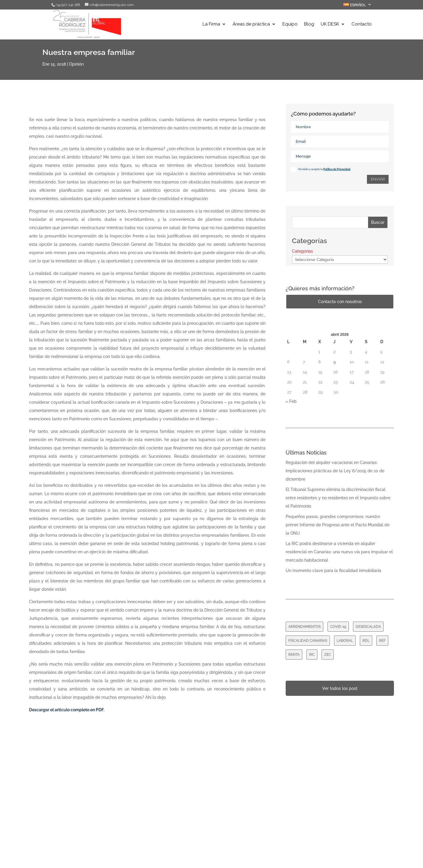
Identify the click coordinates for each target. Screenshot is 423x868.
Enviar (378, 179)
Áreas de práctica (251, 25)
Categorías (302, 251)
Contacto (362, 25)
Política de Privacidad (337, 169)
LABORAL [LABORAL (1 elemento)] (345, 641)
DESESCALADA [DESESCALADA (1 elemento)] (368, 627)
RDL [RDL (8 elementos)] (366, 641)
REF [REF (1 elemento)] (382, 641)
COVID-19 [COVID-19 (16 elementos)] (338, 627)
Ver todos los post (340, 688)
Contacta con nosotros (340, 302)
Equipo (290, 25)
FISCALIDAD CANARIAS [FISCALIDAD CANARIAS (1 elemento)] (308, 641)
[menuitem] (358, 6)
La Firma (211, 25)
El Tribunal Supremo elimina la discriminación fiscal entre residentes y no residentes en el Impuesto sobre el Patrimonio (338, 498)
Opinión (76, 64)
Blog (309, 25)
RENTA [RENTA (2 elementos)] (294, 655)
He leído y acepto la (321, 170)
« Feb (291, 401)
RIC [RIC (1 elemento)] (312, 655)
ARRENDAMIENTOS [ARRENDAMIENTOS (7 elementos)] (304, 627)
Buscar (378, 222)
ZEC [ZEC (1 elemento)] (328, 655)
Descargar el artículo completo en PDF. (67, 710)
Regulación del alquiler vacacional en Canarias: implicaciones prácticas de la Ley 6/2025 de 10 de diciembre (335, 471)
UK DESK (330, 25)
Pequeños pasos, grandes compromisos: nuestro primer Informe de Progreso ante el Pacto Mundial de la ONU (338, 525)
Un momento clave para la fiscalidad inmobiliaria (333, 571)
